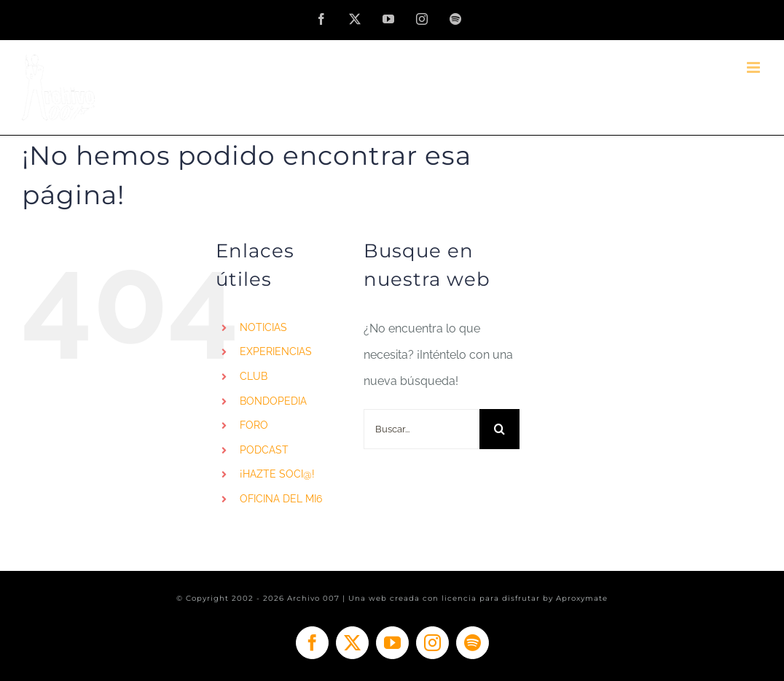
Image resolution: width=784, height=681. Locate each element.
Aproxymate (582, 598)
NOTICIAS (263, 327)
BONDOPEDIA (273, 401)
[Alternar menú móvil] (754, 67)
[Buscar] (499, 429)
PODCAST (264, 450)
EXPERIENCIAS (276, 351)
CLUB (254, 376)
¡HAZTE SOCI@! (277, 474)
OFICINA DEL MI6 (281, 499)
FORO (254, 425)
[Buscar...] (422, 429)
